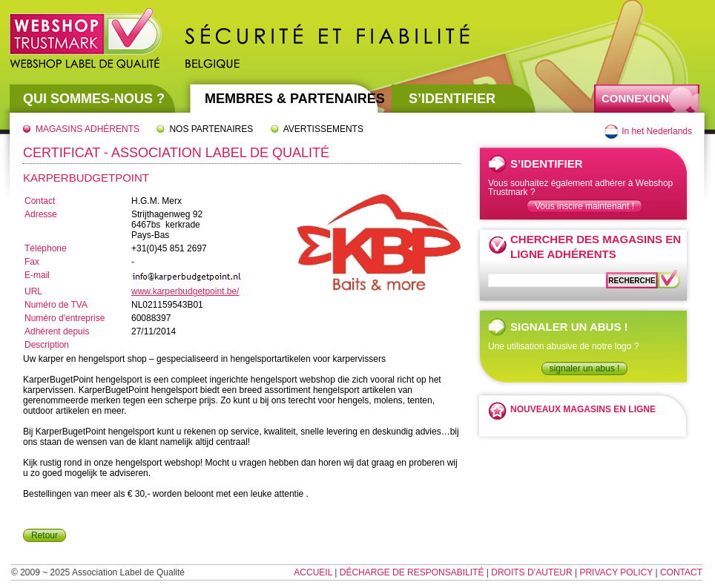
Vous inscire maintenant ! (584, 206)
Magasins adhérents (88, 129)
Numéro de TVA (56, 305)
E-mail (37, 275)
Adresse (41, 214)
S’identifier (452, 99)
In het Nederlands (657, 131)
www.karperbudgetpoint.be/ (185, 291)
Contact (40, 201)
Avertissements (323, 129)
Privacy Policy (616, 572)
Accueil (313, 572)
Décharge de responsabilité (412, 572)
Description (47, 345)
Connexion (635, 98)
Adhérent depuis (57, 331)
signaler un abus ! (585, 369)
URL (33, 291)
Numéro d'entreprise (65, 318)
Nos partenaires (211, 129)
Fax (32, 262)
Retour (45, 535)
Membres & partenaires (295, 99)
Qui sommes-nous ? (94, 99)
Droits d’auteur (531, 572)
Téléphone (46, 248)
